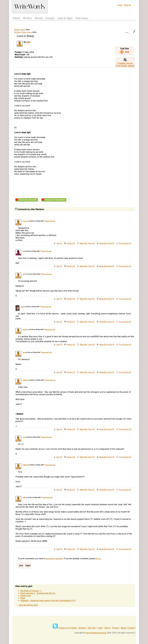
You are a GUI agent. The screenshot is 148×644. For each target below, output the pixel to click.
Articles (82, 628)
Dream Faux (26, 596)
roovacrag (25, 221)
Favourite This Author (55, 200)
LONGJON (26, 380)
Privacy (115, 628)
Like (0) (59, 243)
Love (30, 32)
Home (16, 18)
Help (100, 628)
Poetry (24, 32)
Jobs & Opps (65, 18)
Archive (17, 30)
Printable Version (125, 63)
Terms (107, 628)
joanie (23, 307)
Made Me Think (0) (87, 243)
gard (23, 30)
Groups (50, 18)
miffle (24, 498)
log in (99, 559)
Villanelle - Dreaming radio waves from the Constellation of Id (48, 601)
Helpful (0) (71, 243)
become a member (54, 559)
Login (120, 5)
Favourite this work (28, 200)
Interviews (82, 18)
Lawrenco (25, 330)
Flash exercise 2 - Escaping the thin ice (38, 593)
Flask (23, 598)
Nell (24, 251)
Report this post (50, 221)
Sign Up (127, 5)
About (123, 628)
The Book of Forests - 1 (31, 591)
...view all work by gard (28, 605)
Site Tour (92, 628)
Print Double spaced (125, 66)
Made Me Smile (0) (107, 243)
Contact (131, 628)
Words (39, 18)
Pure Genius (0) (125, 243)
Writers (27, 18)
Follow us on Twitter (67, 628)
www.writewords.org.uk (96, 633)
